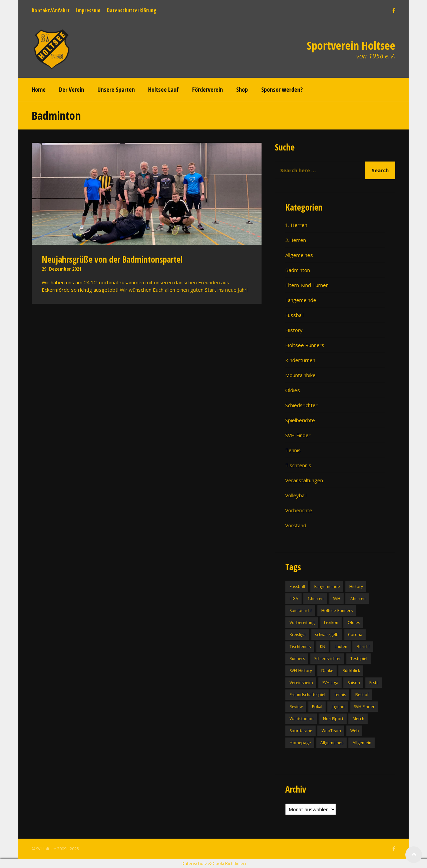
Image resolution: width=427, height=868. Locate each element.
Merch (358, 719)
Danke (327, 671)
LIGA (294, 599)
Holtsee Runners (305, 345)
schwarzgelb (327, 635)
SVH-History (301, 671)
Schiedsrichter (301, 405)
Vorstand (296, 525)
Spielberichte (300, 420)
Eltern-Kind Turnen (307, 285)
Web (355, 731)
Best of (362, 695)
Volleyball (296, 495)
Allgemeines (299, 255)
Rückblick (351, 671)
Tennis (293, 450)
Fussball (294, 315)
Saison (354, 683)
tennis (340, 695)
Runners (297, 659)
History (294, 330)
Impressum (88, 10)
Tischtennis (298, 465)
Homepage (300, 743)
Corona (355, 635)
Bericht (363, 647)
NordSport (333, 719)
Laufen (341, 647)
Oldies (293, 390)
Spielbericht (301, 611)
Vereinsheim (301, 683)
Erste (374, 683)
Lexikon (331, 623)
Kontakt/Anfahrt (51, 10)
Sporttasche (301, 731)
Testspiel (359, 659)
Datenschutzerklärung (132, 10)
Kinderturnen (300, 360)
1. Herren (296, 225)
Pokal (317, 707)
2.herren (358, 599)
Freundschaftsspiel (307, 695)
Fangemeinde (301, 300)
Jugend (338, 707)
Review (296, 707)
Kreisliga (298, 635)
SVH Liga (330, 683)
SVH (337, 599)
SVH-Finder (364, 707)
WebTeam (331, 731)
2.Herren (296, 240)
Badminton (298, 270)
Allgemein (362, 743)
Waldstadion (302, 719)
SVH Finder (298, 435)
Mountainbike (300, 375)
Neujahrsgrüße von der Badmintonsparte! (112, 259)
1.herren (316, 599)
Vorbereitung (302, 623)
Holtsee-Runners (337, 611)
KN (323, 647)
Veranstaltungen (304, 480)
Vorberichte (299, 510)
